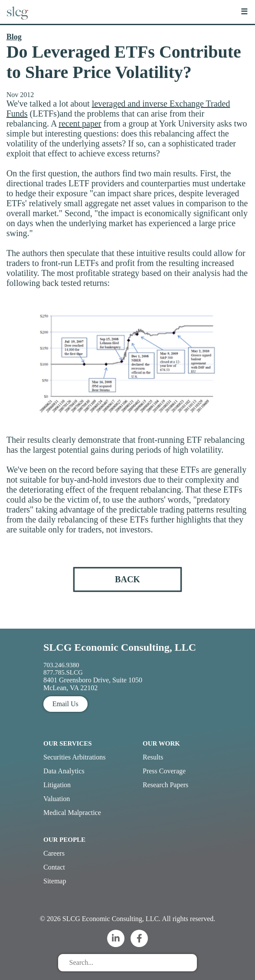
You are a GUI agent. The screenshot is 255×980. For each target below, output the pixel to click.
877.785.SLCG (63, 672)
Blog (14, 37)
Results (153, 757)
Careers (54, 853)
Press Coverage (164, 771)
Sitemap (55, 881)
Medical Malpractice (72, 813)
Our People (64, 840)
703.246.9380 (61, 665)
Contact (54, 867)
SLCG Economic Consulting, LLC (120, 647)
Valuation (57, 799)
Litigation (57, 785)
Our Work (161, 743)
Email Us (65, 704)
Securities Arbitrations (75, 757)
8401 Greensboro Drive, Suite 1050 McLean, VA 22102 (93, 684)
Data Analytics (64, 771)
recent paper (80, 123)
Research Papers (165, 785)
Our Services (68, 743)
